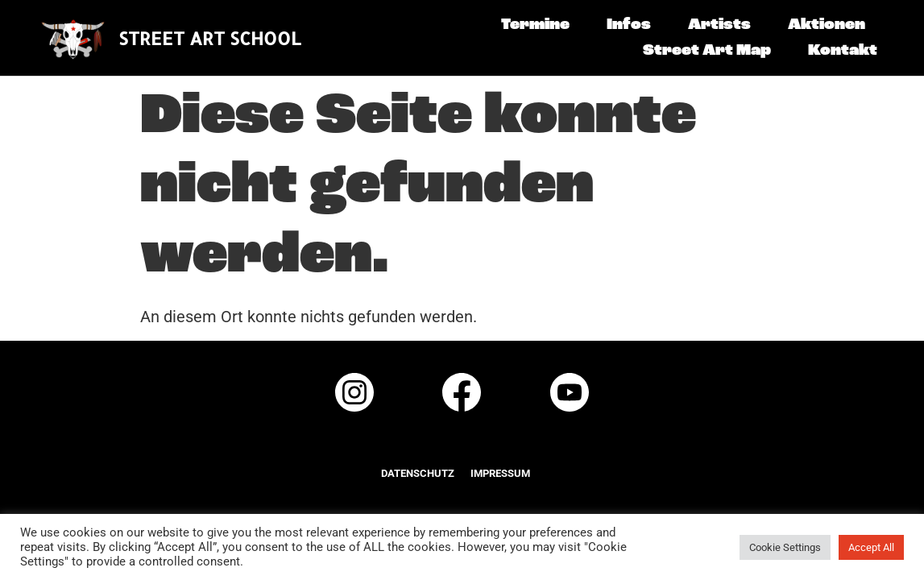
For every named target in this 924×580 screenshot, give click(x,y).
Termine (535, 25)
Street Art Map (707, 51)
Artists (719, 25)
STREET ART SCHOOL (210, 38)
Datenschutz (418, 473)
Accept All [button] (871, 547)
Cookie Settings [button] (785, 547)
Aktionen (827, 25)
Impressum (500, 473)
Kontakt (843, 51)
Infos (629, 25)
